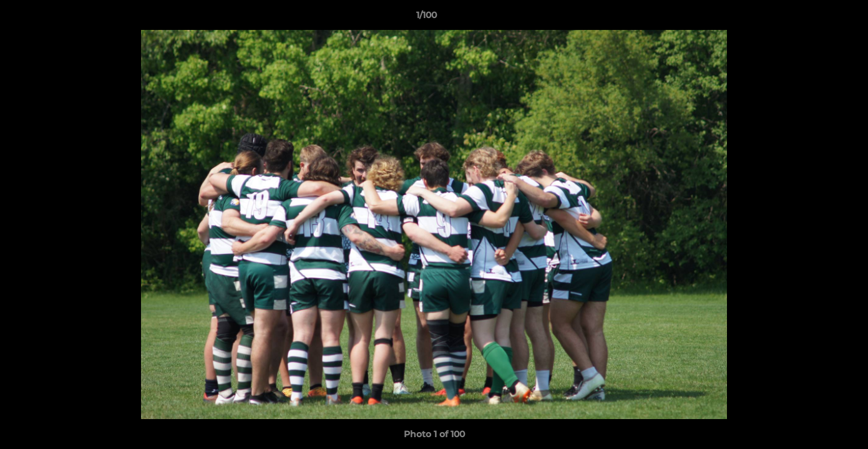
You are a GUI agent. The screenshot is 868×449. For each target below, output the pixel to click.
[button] (816, 18)
